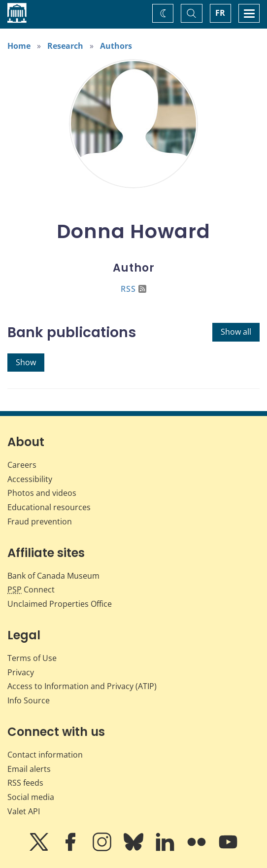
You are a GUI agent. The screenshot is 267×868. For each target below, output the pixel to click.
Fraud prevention (40, 521)
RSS (133, 289)
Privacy (21, 672)
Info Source (29, 700)
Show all (236, 332)
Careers (22, 465)
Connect (31, 590)
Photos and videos (42, 493)
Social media (31, 797)
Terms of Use (32, 658)
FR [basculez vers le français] (220, 13)
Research (65, 46)
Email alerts (29, 769)
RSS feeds (25, 783)
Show (26, 362)
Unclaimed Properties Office (60, 604)
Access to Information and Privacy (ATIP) (82, 686)
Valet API (24, 811)
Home (19, 46)
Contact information (45, 755)
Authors (116, 46)
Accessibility (30, 479)
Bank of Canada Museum (53, 576)
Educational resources (49, 507)
